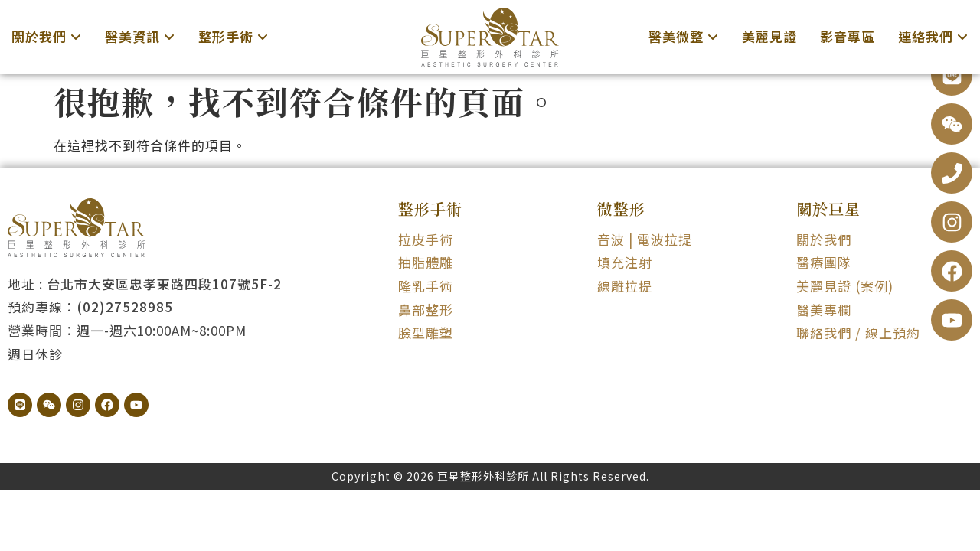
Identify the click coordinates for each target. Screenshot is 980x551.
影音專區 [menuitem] (848, 36)
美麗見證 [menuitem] (769, 36)
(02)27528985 (125, 306)
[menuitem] (47, 37)
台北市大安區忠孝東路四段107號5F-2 (164, 284)
